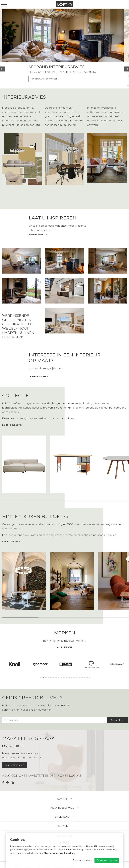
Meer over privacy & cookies (59, 853)
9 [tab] (61, 678)
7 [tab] (56, 678)
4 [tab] (48, 678)
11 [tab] (66, 678)
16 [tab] (79, 678)
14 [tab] (74, 678)
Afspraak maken (15, 765)
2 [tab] (43, 678)
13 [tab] (72, 678)
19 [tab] (87, 678)
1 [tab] (41, 678)
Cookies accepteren (107, 860)
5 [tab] (51, 678)
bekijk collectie (12, 425)
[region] (64, 464)
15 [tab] (77, 678)
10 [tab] (64, 678)
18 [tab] (84, 678)
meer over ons (11, 541)
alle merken (64, 647)
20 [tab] (90, 678)
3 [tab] (46, 678)
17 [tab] (82, 678)
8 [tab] (59, 678)
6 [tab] (54, 678)
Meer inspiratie (38, 234)
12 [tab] (69, 678)
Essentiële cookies (82, 860)
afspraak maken (38, 376)
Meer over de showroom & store (35, 79)
